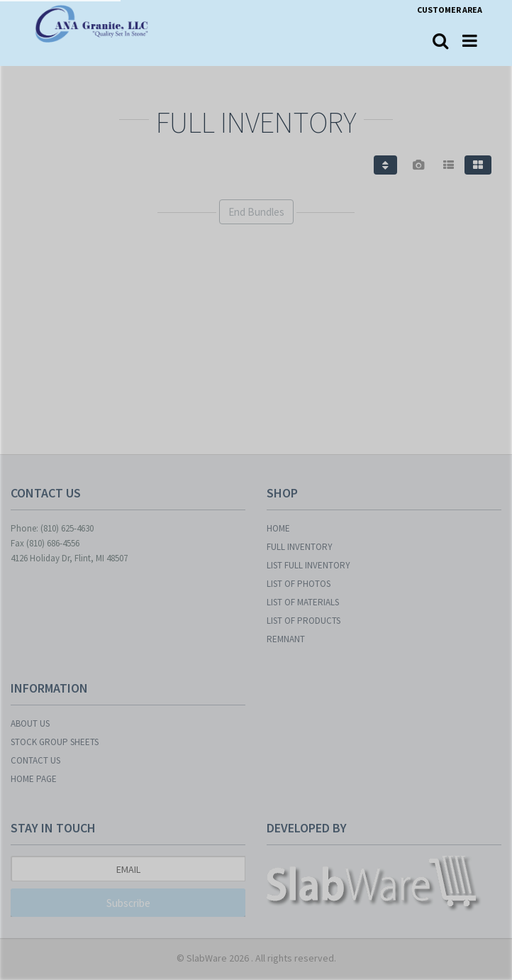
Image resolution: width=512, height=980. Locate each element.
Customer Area (450, 10)
